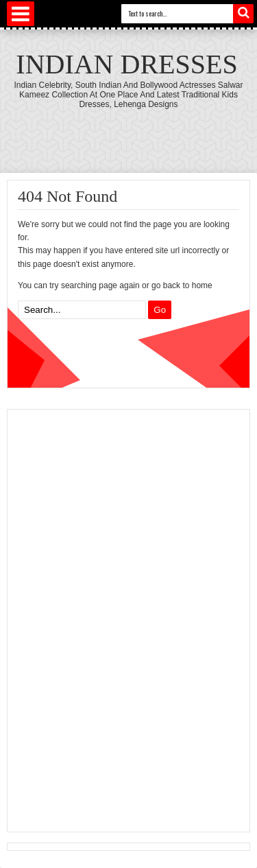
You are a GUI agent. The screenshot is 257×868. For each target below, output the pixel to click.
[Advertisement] (114, 619)
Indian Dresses (126, 64)
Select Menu (21, 14)
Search (243, 14)
